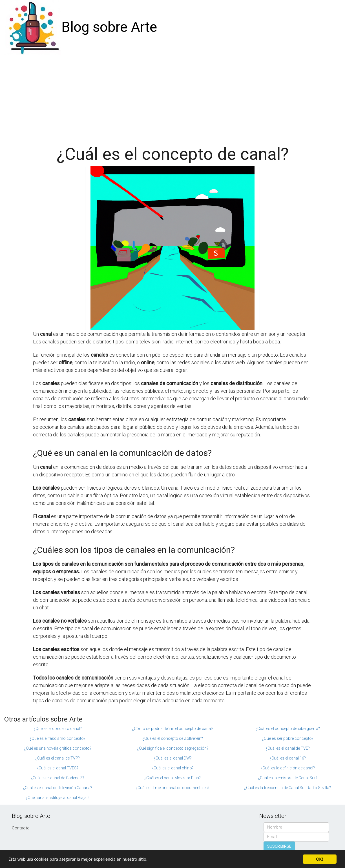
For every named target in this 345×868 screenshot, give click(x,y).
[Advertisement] (172, 97)
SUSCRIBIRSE (279, 846)
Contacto (21, 828)
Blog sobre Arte (109, 27)
